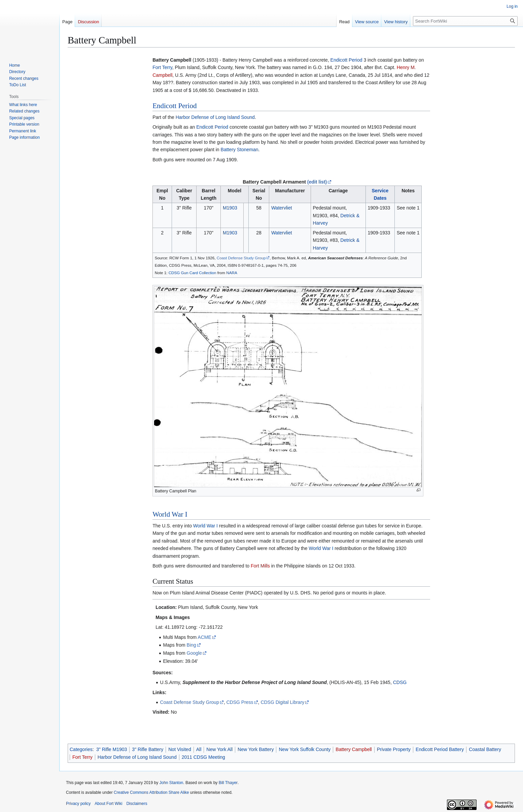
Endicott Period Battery (440, 749)
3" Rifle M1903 (112, 749)
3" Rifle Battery (148, 749)
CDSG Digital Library (282, 702)
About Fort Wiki (108, 804)
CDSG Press (240, 702)
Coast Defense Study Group (241, 258)
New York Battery (256, 749)
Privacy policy (78, 804)
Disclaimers (137, 804)
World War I (170, 514)
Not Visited (180, 749)
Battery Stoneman (240, 150)
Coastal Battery (485, 749)
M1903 (230, 208)
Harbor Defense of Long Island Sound (215, 117)
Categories (81, 749)
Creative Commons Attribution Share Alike (151, 792)
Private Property (394, 749)
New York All (219, 749)
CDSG (400, 682)
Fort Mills (260, 566)
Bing (191, 645)
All (199, 749)
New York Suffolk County (305, 749)
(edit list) (317, 182)
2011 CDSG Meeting (203, 757)
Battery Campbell (354, 749)
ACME (204, 637)
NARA (232, 273)
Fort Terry (162, 67)
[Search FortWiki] (465, 21)
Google (194, 653)
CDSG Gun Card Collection (193, 273)
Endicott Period (346, 60)
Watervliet (282, 208)
